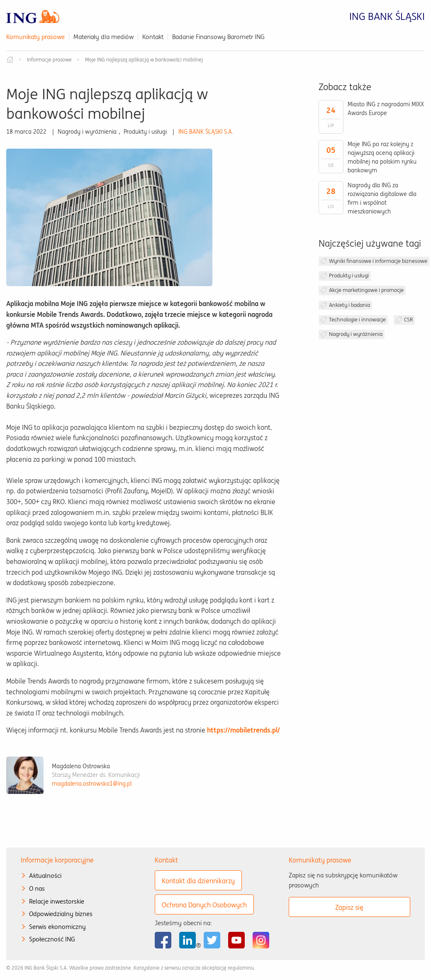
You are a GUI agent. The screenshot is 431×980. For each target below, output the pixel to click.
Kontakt (153, 37)
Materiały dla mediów (103, 37)
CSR (408, 320)
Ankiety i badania (349, 305)
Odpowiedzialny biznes (61, 914)
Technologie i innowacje (357, 320)
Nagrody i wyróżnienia (356, 334)
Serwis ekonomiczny (57, 927)
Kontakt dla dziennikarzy (198, 881)
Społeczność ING (52, 939)
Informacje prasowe (49, 60)
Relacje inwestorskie (57, 901)
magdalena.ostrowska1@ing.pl (92, 784)
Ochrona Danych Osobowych (204, 905)
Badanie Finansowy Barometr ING (218, 37)
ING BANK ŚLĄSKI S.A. (206, 132)
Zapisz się (349, 907)
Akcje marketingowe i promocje (366, 290)
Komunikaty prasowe (35, 37)
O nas (37, 888)
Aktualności (45, 876)
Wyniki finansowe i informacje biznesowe (378, 261)
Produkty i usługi (349, 276)
